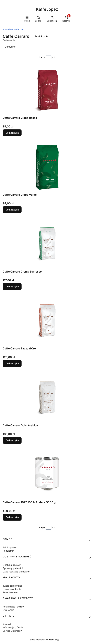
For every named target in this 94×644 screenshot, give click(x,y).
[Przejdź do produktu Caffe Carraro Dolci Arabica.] (47, 397)
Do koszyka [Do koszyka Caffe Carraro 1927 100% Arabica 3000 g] (12, 517)
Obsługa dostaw (12, 565)
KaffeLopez (14, 29)
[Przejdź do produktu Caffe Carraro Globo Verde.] (47, 166)
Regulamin (8, 551)
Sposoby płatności (13, 568)
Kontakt (7, 624)
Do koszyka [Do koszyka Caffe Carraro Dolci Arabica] (12, 440)
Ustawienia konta (12, 589)
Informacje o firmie (13, 627)
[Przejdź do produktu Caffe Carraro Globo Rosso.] (47, 90)
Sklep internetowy (43, 640)
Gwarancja (8, 610)
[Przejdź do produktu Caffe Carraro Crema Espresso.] (47, 243)
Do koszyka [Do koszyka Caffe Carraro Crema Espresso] (12, 286)
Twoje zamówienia (13, 586)
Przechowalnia (11, 592)
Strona (42, 57)
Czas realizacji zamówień (16, 572)
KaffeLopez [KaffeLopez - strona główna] (47, 9)
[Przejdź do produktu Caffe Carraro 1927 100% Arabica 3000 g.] (47, 474)
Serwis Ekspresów (13, 631)
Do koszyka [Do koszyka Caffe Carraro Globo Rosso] (12, 133)
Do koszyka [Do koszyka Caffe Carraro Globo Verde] (12, 210)
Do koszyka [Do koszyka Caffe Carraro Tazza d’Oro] (12, 363)
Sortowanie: (9, 40)
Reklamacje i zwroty (14, 607)
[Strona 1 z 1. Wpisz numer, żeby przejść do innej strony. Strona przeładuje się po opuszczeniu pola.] (49, 57)
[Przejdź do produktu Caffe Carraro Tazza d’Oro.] (47, 320)
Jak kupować (10, 547)
